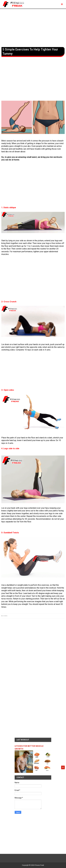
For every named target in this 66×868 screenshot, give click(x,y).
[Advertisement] (33, 27)
